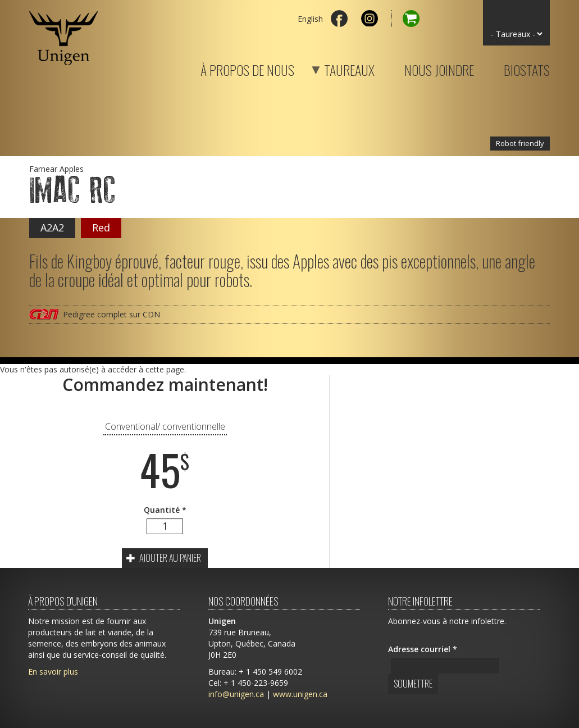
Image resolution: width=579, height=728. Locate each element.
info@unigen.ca (236, 694)
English (310, 19)
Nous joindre (439, 68)
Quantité (165, 510)
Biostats (527, 68)
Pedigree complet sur (111, 314)
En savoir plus (53, 672)
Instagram (370, 19)
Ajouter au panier (164, 558)
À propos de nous (247, 68)
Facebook (339, 19)
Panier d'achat (405, 19)
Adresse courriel (423, 649)
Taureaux (335, 68)
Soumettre (413, 684)
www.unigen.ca (300, 694)
